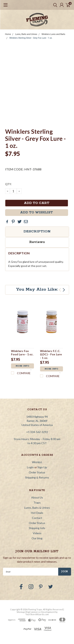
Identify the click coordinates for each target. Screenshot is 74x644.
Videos (37, 533)
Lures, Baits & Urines (37, 508)
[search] (54, 5)
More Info (22, 366)
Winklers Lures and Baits (53, 34)
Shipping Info (37, 528)
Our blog (37, 538)
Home (8, 34)
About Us (37, 497)
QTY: (8, 184)
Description (37, 231)
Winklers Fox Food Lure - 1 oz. (22, 353)
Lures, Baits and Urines (26, 34)
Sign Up (42, 467)
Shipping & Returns (37, 477)
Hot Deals (37, 513)
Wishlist (37, 462)
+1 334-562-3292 (37, 432)
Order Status (37, 472)
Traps (37, 503)
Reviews (37, 242)
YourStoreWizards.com (37, 614)
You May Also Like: (37, 289)
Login (30, 467)
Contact (37, 518)
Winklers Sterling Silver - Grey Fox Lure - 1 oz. (31, 38)
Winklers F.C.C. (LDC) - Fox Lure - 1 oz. (51, 354)
